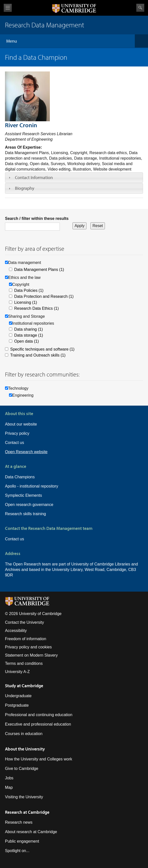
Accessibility (16, 631)
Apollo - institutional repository (32, 486)
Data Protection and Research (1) (44, 296)
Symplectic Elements (24, 495)
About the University (25, 749)
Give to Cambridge (22, 769)
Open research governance (29, 505)
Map (9, 787)
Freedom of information (26, 639)
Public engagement (22, 841)
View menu (8, 8)
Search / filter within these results (37, 218)
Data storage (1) (29, 335)
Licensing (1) (26, 302)
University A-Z (17, 672)
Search (140, 8)
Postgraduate (17, 705)
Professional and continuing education (39, 715)
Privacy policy (17, 433)
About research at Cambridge (31, 832)
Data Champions (20, 477)
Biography (25, 188)
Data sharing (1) (29, 329)
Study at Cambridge (24, 686)
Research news (19, 822)
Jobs (9, 778)
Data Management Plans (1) (39, 270)
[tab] (74, 178)
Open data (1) (27, 341)
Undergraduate (18, 696)
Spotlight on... (17, 851)
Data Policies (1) (29, 290)
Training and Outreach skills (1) (38, 355)
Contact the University (25, 622)
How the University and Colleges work (38, 759)
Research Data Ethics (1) (37, 308)
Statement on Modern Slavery (31, 655)
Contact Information (34, 177)
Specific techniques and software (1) (42, 349)
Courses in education (24, 734)
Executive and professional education (38, 724)
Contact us (14, 443)
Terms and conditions (24, 663)
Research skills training (26, 514)
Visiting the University (24, 797)
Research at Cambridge (27, 812)
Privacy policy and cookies (28, 647)
